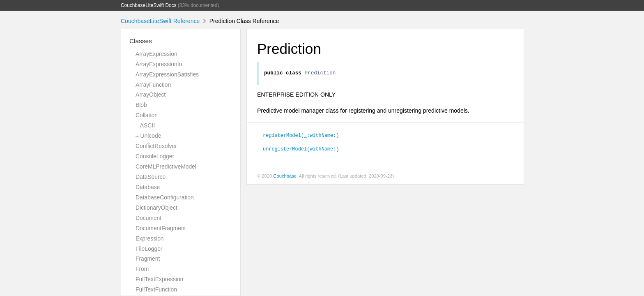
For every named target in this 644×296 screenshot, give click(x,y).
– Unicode (148, 136)
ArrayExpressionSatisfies (167, 74)
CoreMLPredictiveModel (166, 166)
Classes (141, 41)
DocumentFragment (161, 228)
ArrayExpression (156, 54)
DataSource (151, 177)
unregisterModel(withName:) (301, 150)
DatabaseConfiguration (165, 197)
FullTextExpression (159, 279)
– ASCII (145, 125)
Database (148, 187)
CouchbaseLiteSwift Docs (149, 5)
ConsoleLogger (155, 156)
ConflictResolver (156, 146)
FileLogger (149, 249)
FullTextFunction (156, 289)
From (142, 269)
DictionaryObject (156, 208)
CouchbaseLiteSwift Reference (160, 21)
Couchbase (285, 177)
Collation (147, 115)
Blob (141, 105)
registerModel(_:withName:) (301, 136)
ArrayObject (151, 95)
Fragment (148, 259)
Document (148, 218)
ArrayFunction (153, 85)
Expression (150, 238)
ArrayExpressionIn (159, 64)
